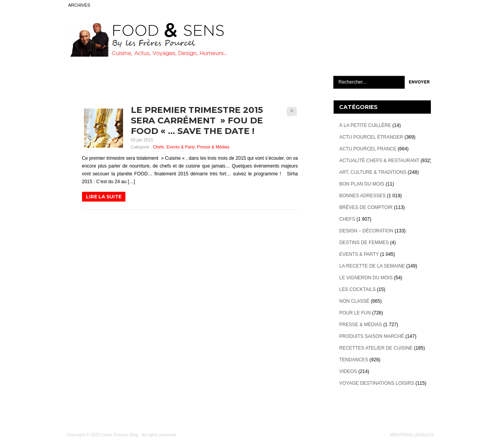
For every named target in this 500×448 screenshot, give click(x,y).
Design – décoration (366, 231)
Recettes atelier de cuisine (376, 348)
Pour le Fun (355, 313)
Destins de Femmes (364, 243)
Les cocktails (358, 289)
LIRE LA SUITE (104, 197)
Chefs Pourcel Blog (120, 435)
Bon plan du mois (362, 184)
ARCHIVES (79, 5)
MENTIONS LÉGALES (412, 435)
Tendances (354, 360)
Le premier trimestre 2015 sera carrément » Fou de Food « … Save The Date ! (197, 120)
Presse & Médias (213, 147)
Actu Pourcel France (368, 149)
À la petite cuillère (365, 125)
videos (348, 371)
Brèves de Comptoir (366, 207)
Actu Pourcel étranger (371, 137)
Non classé (354, 301)
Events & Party (180, 147)
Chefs (158, 147)
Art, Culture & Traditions (373, 172)
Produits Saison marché (372, 336)
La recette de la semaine (372, 266)
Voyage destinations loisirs (377, 383)
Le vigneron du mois (366, 278)
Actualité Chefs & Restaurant (379, 161)
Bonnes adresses (363, 196)
